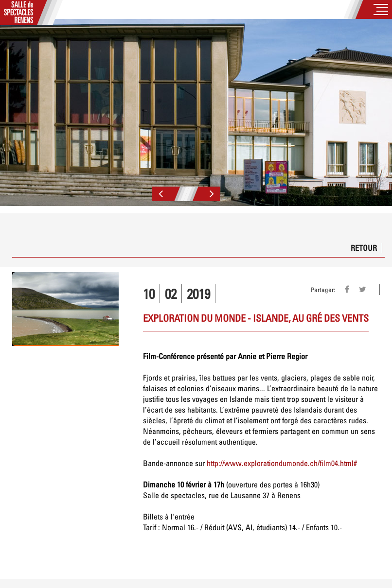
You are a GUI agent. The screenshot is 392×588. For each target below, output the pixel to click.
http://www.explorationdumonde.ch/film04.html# (282, 463)
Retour (364, 248)
